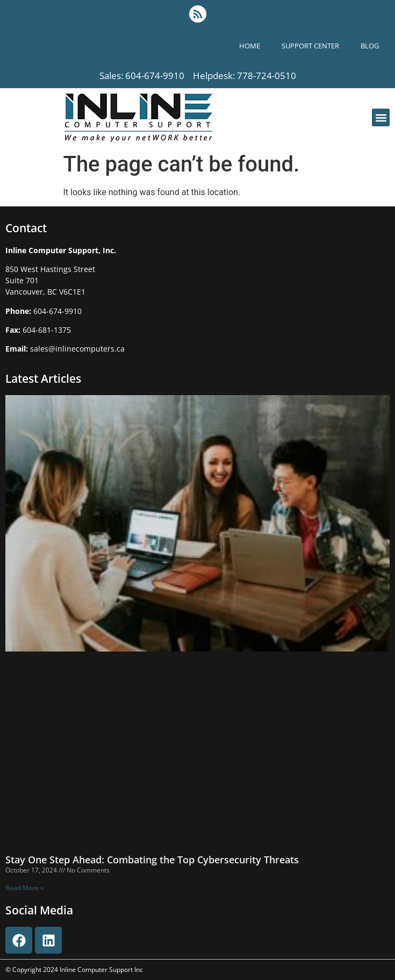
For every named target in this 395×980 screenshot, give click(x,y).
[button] (381, 117)
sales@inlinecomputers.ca (77, 349)
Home (250, 46)
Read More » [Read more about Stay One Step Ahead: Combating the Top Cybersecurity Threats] (24, 888)
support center (310, 46)
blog (370, 46)
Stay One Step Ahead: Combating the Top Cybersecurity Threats (152, 860)
